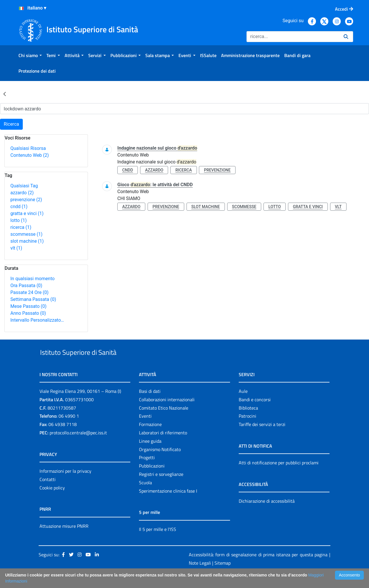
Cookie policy (52, 501)
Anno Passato (28, 313)
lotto (18, 220)
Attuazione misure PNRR (64, 539)
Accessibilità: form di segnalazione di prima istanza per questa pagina (258, 568)
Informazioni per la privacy (65, 484)
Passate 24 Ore (29, 292)
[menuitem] (30, 55)
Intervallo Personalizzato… (37, 320)
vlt (16, 248)
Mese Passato (28, 306)
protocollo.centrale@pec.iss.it (78, 446)
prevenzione (26, 200)
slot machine (27, 241)
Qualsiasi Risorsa (28, 148)
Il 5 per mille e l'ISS (158, 542)
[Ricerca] (293, 37)
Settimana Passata (33, 299)
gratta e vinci (27, 213)
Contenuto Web (30, 155)
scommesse (26, 234)
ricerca (21, 227)
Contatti (48, 493)
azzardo (22, 193)
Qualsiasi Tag (24, 186)
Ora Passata (26, 285)
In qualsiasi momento (32, 279)
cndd (19, 207)
